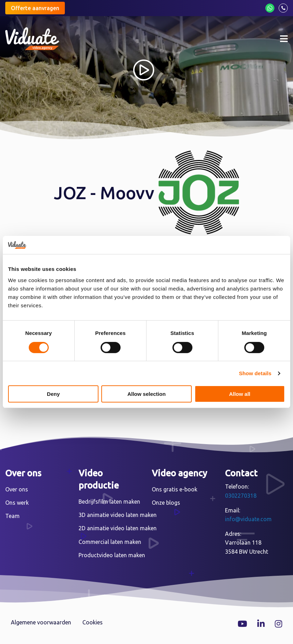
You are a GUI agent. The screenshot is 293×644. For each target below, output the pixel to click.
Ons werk (17, 503)
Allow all (240, 394)
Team (12, 516)
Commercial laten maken (110, 542)
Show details (255, 373)
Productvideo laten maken (112, 555)
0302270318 (241, 496)
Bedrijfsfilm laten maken (109, 502)
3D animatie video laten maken (118, 515)
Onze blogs (166, 503)
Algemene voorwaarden (41, 622)
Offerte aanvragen (35, 8)
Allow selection (146, 394)
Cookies (93, 622)
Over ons (17, 489)
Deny (53, 394)
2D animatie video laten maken (118, 528)
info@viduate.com (248, 519)
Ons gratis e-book (175, 489)
